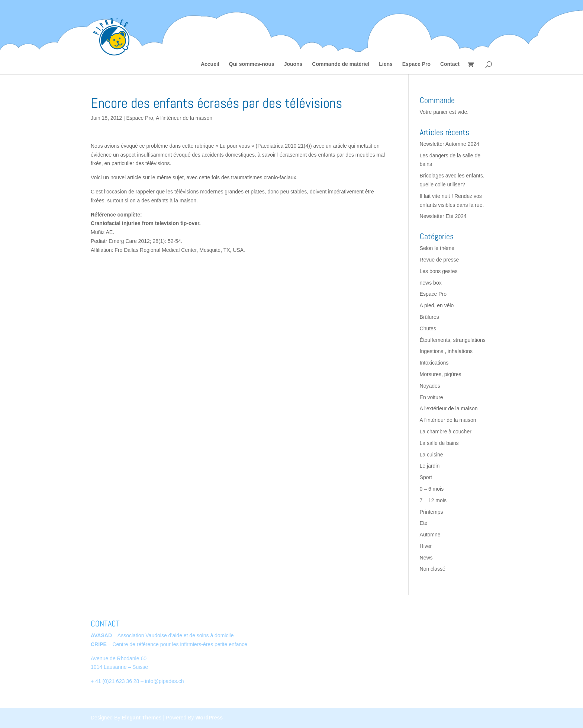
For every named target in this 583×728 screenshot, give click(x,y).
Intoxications (434, 363)
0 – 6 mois (432, 489)
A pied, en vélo (437, 305)
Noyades (430, 386)
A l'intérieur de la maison (184, 118)
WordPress (209, 718)
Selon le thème (437, 248)
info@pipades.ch (165, 681)
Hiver (426, 546)
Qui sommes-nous (252, 64)
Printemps (431, 512)
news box (431, 283)
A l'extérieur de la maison (449, 408)
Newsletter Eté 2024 (443, 216)
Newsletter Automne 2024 (450, 144)
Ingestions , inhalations (446, 351)
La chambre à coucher (446, 432)
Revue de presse (439, 260)
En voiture (431, 397)
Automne (430, 535)
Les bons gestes (439, 271)
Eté (424, 523)
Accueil (210, 64)
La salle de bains (439, 443)
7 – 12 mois (433, 500)
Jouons (293, 64)
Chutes (428, 328)
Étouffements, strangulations (453, 340)
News (426, 558)
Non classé (433, 569)
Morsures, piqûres (441, 374)
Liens (386, 64)
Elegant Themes (141, 718)
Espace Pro (416, 64)
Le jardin (430, 466)
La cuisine (431, 455)
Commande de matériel (341, 64)
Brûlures (429, 317)
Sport (426, 477)
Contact (450, 64)
